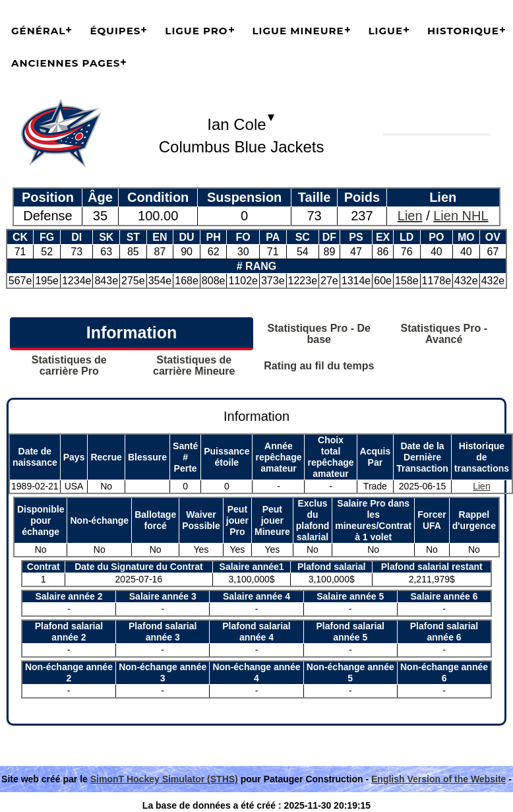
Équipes (115, 31)
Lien (410, 216)
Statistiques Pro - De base (319, 334)
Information (132, 332)
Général (38, 31)
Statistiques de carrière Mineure (194, 365)
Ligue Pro (196, 31)
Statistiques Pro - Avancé (444, 334)
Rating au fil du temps (319, 366)
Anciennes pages (66, 63)
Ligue (386, 31)
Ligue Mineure (298, 31)
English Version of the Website (438, 779)
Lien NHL (461, 216)
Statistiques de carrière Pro (69, 365)
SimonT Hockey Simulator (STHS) (164, 779)
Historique (463, 31)
